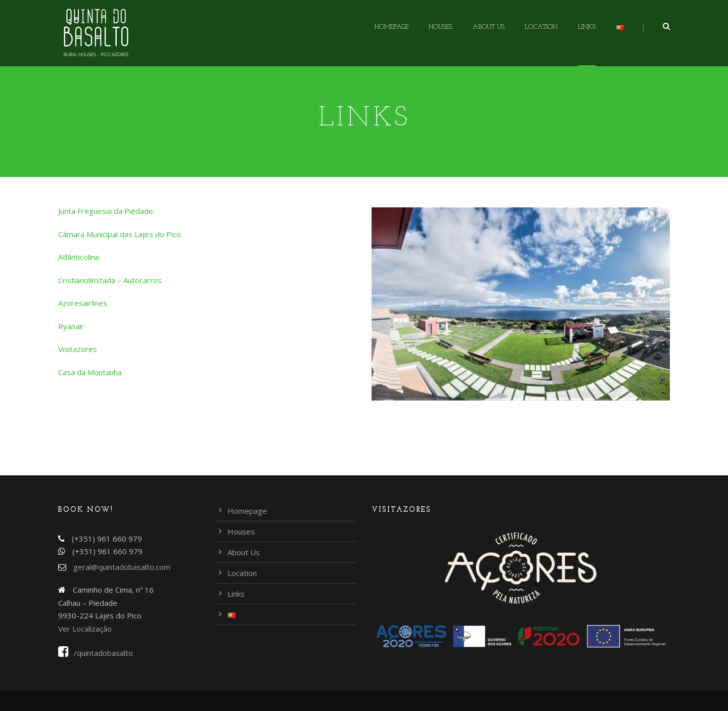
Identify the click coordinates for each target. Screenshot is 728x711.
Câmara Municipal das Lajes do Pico (120, 234)
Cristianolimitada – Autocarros (110, 280)
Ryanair (71, 326)
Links (587, 27)
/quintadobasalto (96, 653)
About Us (489, 27)
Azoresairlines (83, 303)
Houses (441, 27)
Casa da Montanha (90, 372)
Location (541, 27)
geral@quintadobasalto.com (122, 567)
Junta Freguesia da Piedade (106, 211)
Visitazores (78, 349)
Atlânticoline (79, 257)
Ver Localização (85, 629)
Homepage (392, 27)
